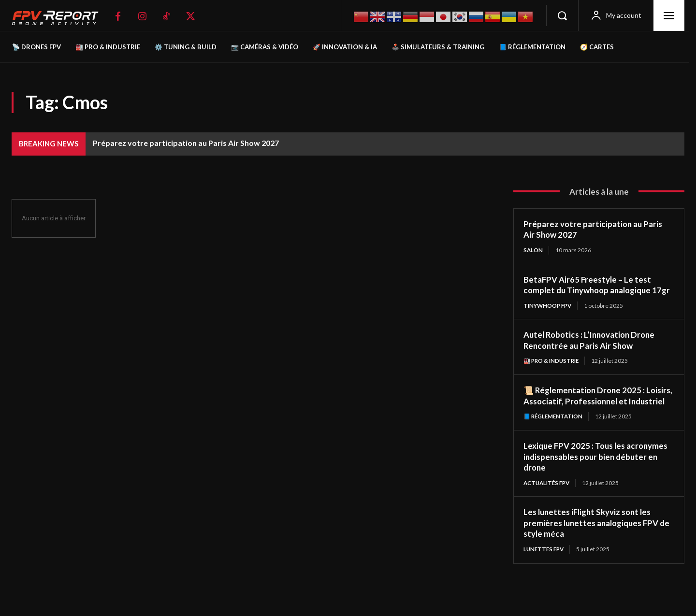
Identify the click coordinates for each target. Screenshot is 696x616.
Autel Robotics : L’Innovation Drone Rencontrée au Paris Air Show (593, 351)
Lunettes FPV (545, 572)
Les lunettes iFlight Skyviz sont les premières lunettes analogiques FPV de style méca (595, 546)
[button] (562, 15)
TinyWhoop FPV (549, 317)
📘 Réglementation (555, 439)
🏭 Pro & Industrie (553, 372)
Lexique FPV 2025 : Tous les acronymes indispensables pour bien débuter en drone (594, 479)
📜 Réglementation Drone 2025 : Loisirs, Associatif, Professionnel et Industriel (593, 412)
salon (533, 250)
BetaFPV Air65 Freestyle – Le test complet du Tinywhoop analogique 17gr (591, 290)
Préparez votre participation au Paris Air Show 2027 (186, 143)
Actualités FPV (549, 506)
